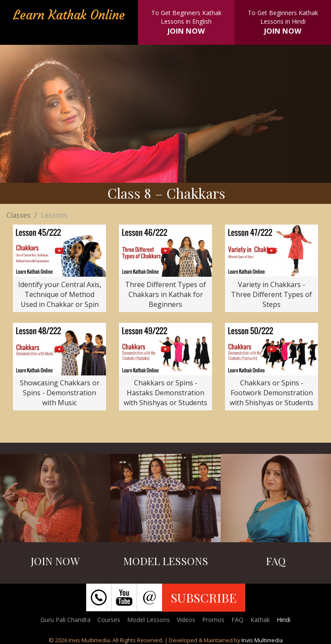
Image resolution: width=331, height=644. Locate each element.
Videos (186, 620)
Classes (19, 215)
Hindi (284, 620)
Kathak (260, 620)
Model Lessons (148, 620)
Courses (109, 620)
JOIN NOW (186, 31)
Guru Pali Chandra (66, 620)
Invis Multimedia (262, 640)
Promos (213, 620)
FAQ (237, 620)
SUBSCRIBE (204, 597)
